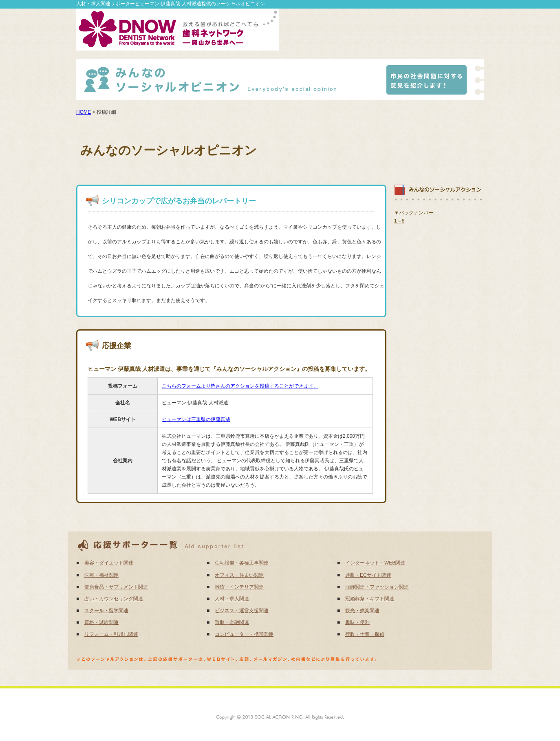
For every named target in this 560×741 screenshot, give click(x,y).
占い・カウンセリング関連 (114, 599)
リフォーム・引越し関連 (111, 634)
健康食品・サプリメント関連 (116, 587)
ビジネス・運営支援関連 (242, 611)
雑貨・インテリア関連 (239, 587)
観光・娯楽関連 (362, 611)
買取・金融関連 (232, 622)
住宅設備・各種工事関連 (242, 563)
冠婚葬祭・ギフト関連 (370, 599)
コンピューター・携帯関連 (244, 634)
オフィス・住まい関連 (239, 575)
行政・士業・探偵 (365, 634)
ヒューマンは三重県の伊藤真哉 (196, 419)
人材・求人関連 (232, 599)
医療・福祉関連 (101, 575)
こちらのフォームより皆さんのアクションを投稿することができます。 (240, 386)
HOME (84, 112)
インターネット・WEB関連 (375, 563)
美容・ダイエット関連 (109, 563)
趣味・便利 (357, 622)
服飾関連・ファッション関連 (377, 587)
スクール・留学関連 (106, 611)
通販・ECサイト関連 (368, 575)
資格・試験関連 (101, 622)
